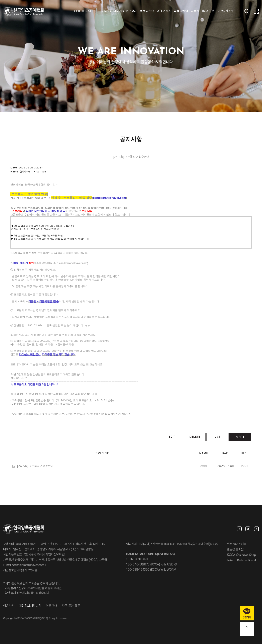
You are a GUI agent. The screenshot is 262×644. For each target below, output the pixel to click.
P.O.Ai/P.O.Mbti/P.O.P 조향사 (118, 11)
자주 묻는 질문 (71, 606)
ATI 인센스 (164, 11)
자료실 (195, 11)
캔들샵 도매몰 (235, 550)
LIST (217, 437)
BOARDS (208, 11)
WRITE (240, 437)
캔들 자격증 (147, 11)
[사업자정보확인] (54, 555)
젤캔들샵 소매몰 (237, 544)
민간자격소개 (225, 11)
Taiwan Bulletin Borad (241, 560)
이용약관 (9, 606)
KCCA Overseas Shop (241, 555)
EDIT (172, 437)
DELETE (195, 437)
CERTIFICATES (85, 11)
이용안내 (52, 606)
